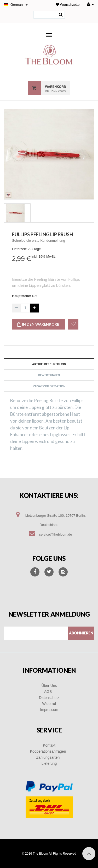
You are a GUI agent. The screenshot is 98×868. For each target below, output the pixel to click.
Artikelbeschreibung (49, 364)
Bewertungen (49, 375)
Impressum (49, 710)
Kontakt (49, 745)
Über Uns (49, 686)
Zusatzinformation (49, 386)
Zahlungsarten (48, 757)
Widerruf (49, 704)
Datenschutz (49, 698)
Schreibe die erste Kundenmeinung (39, 241)
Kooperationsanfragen (48, 751)
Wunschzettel (68, 5)
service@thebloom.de (56, 534)
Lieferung (49, 763)
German (17, 5)
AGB (48, 692)
